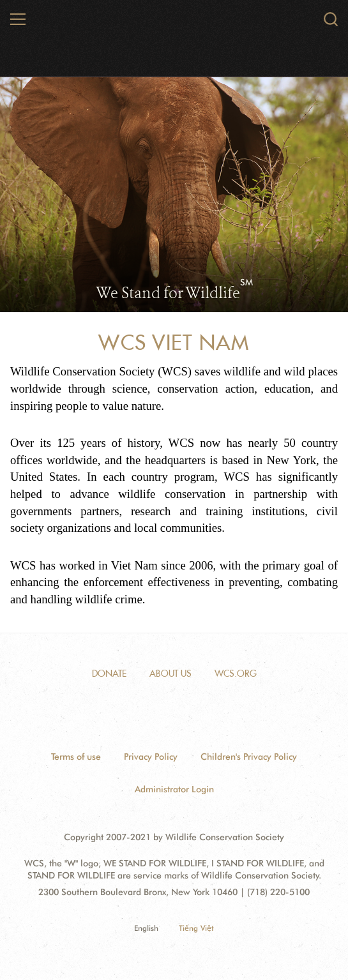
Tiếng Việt (196, 928)
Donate (109, 674)
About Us (170, 674)
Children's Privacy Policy (249, 757)
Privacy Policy (151, 757)
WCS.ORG (236, 674)
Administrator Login (174, 789)
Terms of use (76, 757)
